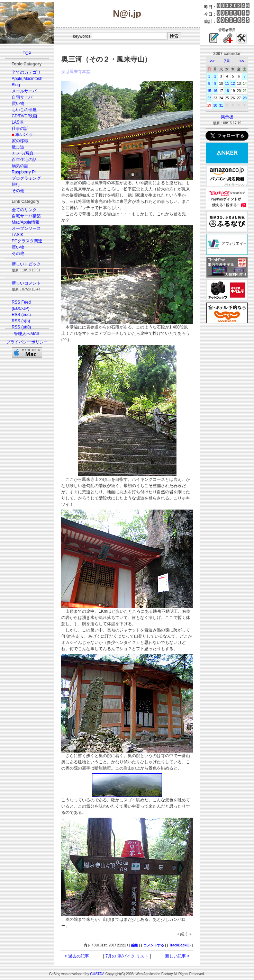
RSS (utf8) (21, 327)
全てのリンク (24, 210)
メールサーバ (24, 91)
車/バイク (24, 135)
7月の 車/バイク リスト (127, 956)
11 (227, 84)
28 (245, 98)
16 (215, 91)
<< (212, 61)
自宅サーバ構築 (26, 216)
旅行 (16, 185)
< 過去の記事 (77, 956)
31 (221, 105)
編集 (135, 945)
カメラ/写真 (23, 153)
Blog (16, 85)
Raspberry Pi (24, 172)
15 (209, 91)
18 (227, 91)
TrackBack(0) (180, 945)
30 (215, 105)
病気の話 (20, 166)
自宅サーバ (22, 97)
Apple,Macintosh (27, 79)
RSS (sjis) (21, 321)
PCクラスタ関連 (27, 241)
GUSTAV (97, 974)
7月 (227, 61)
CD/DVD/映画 (24, 116)
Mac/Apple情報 (26, 222)
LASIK (18, 122)
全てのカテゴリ (26, 72)
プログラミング (26, 178)
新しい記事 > (177, 956)
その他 (18, 191)
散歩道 (18, 147)
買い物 (18, 104)
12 (233, 84)
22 (209, 98)
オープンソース (26, 228)
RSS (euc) (21, 315)
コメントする (154, 945)
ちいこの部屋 (24, 110)
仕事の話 (20, 128)
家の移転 (20, 141)
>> (242, 61)
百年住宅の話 (24, 160)
